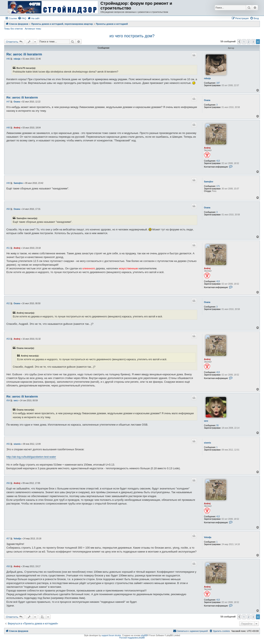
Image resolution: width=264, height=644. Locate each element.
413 (218, 161)
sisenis (207, 443)
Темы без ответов (13, 29)
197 (218, 83)
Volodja (208, 537)
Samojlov (209, 182)
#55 (8, 444)
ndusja (207, 78)
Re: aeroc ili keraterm (24, 54)
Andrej (207, 148)
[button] (239, 42)
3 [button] (253, 42)
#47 (8, 102)
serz (206, 421)
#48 (8, 128)
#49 (8, 183)
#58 (8, 566)
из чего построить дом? (132, 36)
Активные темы (33, 29)
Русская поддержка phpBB (132, 638)
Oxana (207, 100)
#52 (8, 303)
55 (217, 425)
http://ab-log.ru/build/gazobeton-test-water (31, 457)
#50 (8, 209)
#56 (8, 483)
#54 (8, 401)
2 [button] (249, 42)
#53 (8, 339)
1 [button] (244, 42)
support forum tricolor (111, 635)
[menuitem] (22, 18)
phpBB (144, 635)
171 (218, 186)
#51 (8, 248)
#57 (8, 539)
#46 (8, 59)
